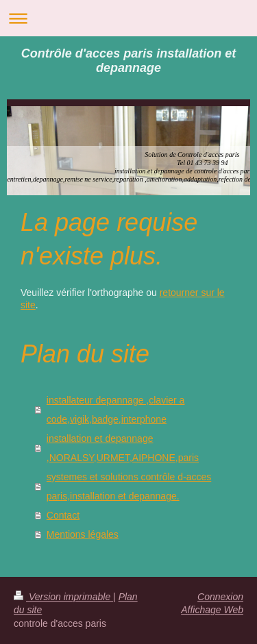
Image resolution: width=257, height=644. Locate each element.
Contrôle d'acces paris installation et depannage (128, 61)
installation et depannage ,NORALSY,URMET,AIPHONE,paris (123, 448)
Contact (63, 515)
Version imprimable (63, 597)
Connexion (220, 597)
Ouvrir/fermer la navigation (128, 18)
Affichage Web (212, 610)
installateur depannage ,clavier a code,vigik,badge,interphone (116, 410)
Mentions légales (83, 534)
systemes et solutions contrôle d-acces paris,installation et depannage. (129, 486)
